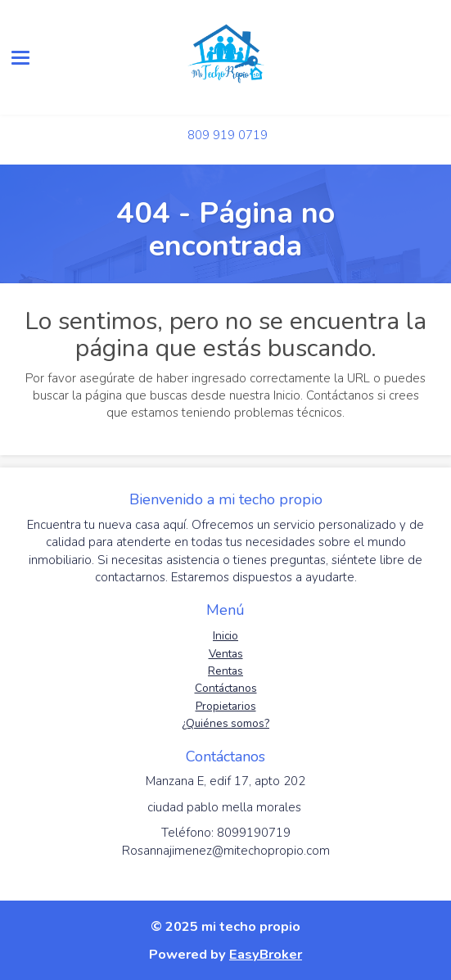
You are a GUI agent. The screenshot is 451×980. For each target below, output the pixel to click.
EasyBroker (266, 954)
